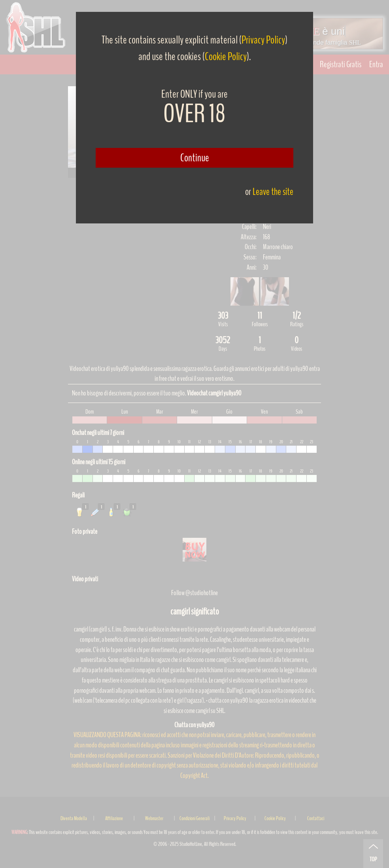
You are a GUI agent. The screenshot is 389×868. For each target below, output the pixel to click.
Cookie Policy (226, 57)
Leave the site (273, 192)
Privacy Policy (263, 40)
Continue (195, 158)
